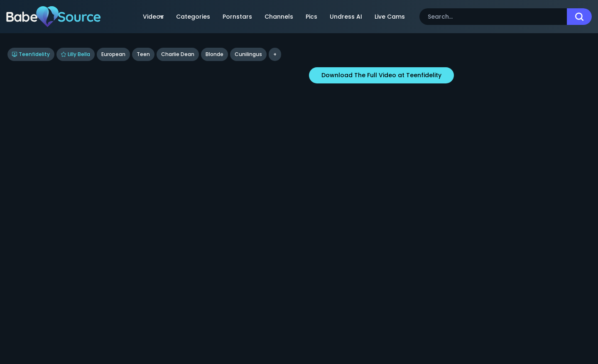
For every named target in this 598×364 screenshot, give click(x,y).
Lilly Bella (76, 54)
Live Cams (390, 17)
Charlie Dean (178, 54)
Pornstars (237, 17)
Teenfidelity (31, 54)
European (113, 54)
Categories (193, 17)
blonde (214, 54)
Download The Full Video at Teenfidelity (381, 75)
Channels (279, 17)
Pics (311, 17)
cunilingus (248, 54)
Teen (143, 54)
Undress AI (346, 17)
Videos (153, 17)
